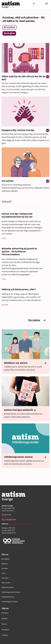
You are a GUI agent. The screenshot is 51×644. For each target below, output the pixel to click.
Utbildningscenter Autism (11, 592)
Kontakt (5, 569)
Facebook (5, 613)
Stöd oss (5, 564)
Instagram (5, 630)
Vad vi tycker (6, 583)
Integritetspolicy (8, 597)
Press (4, 573)
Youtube (4, 618)
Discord (4, 624)
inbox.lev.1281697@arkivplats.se (20, 524)
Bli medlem (6, 559)
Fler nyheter (37, 320)
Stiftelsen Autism (8, 587)
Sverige (5, 7)
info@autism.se (7, 517)
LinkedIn (5, 635)
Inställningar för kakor (10, 602)
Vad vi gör (5, 578)
